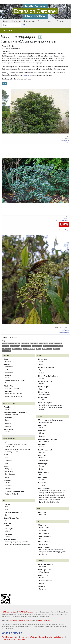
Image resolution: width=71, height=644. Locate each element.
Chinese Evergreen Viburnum (40, 42)
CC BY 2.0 (66, 219)
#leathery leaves (26, 346)
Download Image (64, 142)
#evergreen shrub (37, 346)
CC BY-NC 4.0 (65, 331)
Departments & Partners (29, 637)
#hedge (39, 349)
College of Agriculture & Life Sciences (52, 637)
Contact (60, 21)
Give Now (50, 21)
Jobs (17, 637)
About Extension (7, 637)
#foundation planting (55, 343)
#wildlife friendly (47, 349)
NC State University (8, 612)
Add (5, 83)
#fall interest (25, 343)
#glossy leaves (44, 343)
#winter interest (15, 343)
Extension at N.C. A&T (9, 639)
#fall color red (7, 349)
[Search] (11, 25)
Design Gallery (30, 21)
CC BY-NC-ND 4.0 (64, 140)
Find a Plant (16, 21)
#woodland (57, 349)
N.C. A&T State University (26, 612)
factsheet (27, 75)
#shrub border (7, 351)
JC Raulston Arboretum (62, 220)
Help (41, 21)
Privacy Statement (44, 620)
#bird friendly (59, 346)
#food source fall (48, 346)
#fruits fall (6, 346)
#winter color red (17, 349)
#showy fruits (34, 343)
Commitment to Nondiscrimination (19, 620)
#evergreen (6, 343)
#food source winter (29, 349)
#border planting (15, 346)
